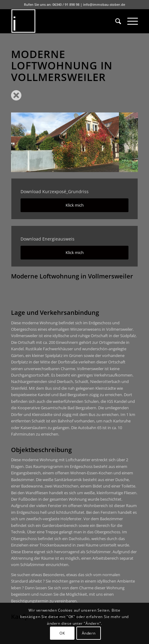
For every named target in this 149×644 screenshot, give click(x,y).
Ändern (89, 633)
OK (62, 633)
